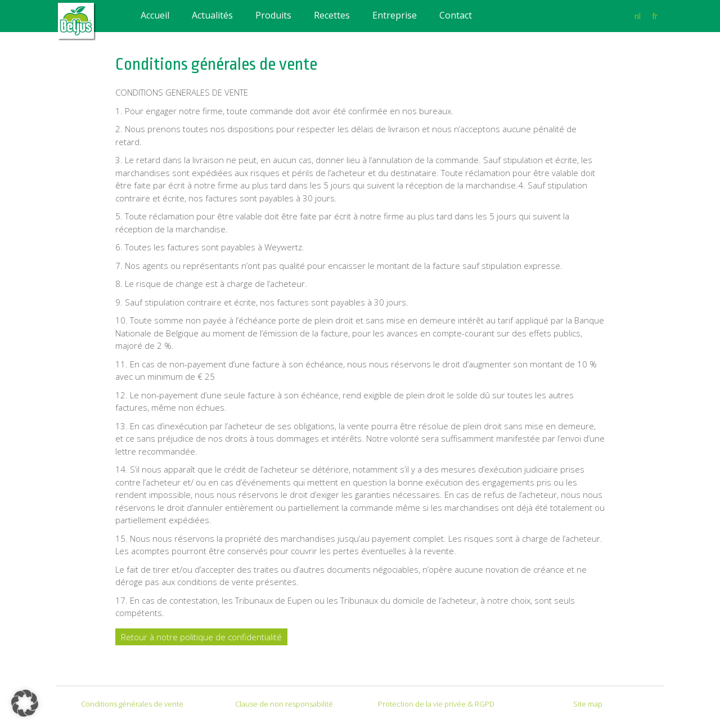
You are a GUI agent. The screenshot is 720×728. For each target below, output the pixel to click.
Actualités (212, 15)
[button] (25, 703)
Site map (588, 704)
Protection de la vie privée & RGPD (436, 704)
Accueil (155, 15)
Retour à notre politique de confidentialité (201, 637)
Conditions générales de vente (132, 704)
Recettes (332, 15)
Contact (456, 15)
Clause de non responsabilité (284, 704)
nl (638, 16)
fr (655, 16)
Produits (273, 15)
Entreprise (395, 15)
